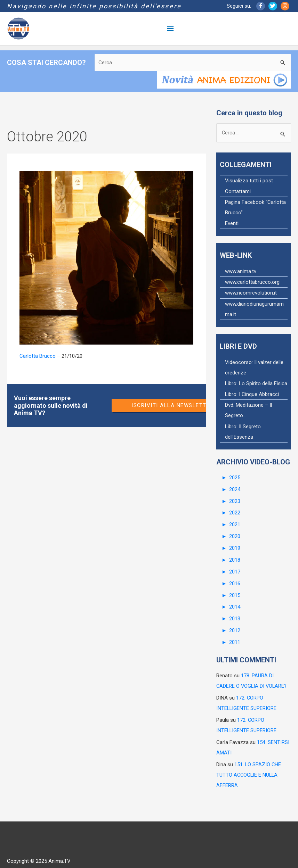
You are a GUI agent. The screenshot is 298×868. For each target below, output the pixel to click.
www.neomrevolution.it (251, 293)
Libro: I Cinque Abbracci (252, 394)
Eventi (232, 224)
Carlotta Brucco (38, 356)
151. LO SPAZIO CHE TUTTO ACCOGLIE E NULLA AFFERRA (249, 774)
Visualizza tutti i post (249, 181)
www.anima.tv (241, 272)
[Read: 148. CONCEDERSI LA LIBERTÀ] (106, 257)
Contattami (238, 192)
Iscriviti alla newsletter (172, 405)
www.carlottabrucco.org (252, 282)
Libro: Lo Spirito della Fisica (256, 383)
